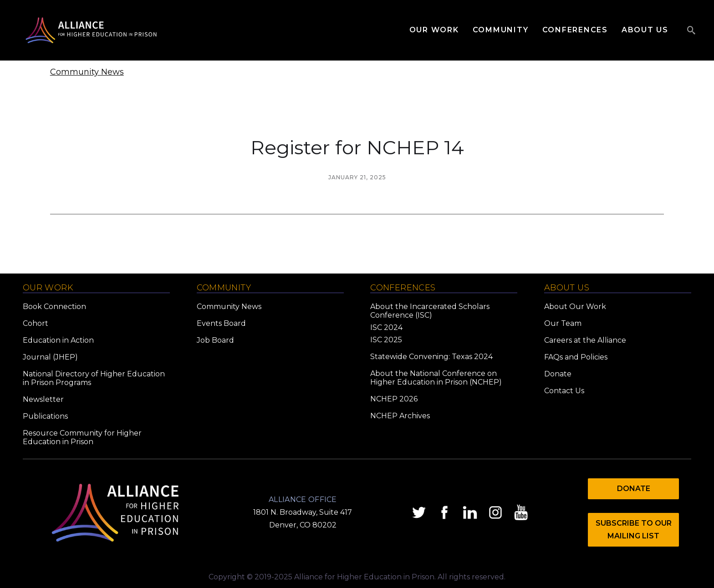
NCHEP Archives (400, 416)
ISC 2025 (386, 340)
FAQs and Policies (576, 357)
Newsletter (43, 399)
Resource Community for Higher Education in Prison (82, 437)
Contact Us (564, 391)
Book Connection (54, 307)
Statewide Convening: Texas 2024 (431, 357)
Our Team (563, 323)
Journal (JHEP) (50, 357)
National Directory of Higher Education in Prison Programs (94, 378)
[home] (91, 30)
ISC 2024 (386, 327)
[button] (441, 30)
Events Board (221, 323)
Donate (558, 374)
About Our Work (575, 307)
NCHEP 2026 (394, 399)
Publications (45, 416)
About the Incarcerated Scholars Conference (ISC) (430, 311)
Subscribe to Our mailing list (634, 530)
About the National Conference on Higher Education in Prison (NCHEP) (436, 378)
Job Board (215, 340)
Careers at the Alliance (585, 340)
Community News (87, 72)
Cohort (36, 323)
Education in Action (58, 340)
